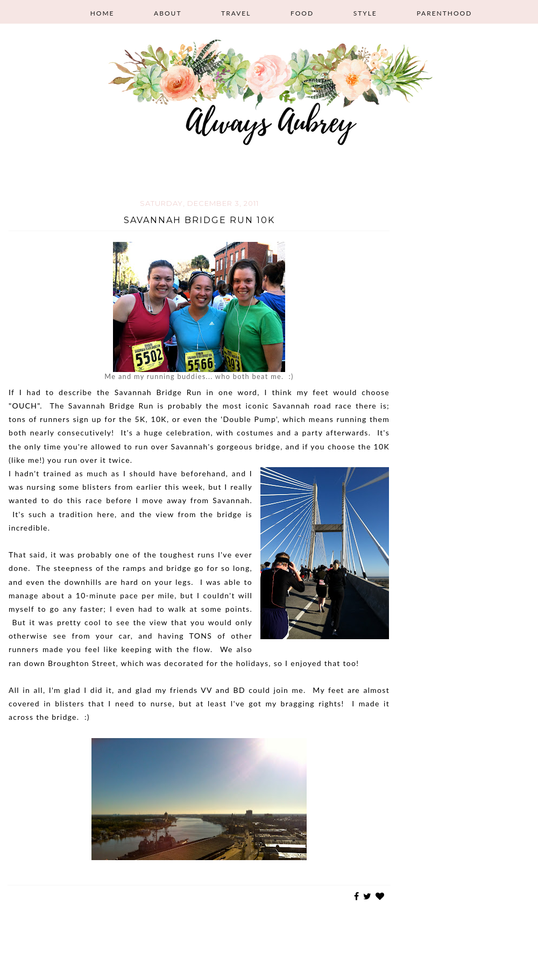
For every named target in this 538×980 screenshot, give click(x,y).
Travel (236, 13)
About (168, 13)
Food (302, 13)
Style (365, 13)
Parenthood (444, 13)
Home (102, 13)
